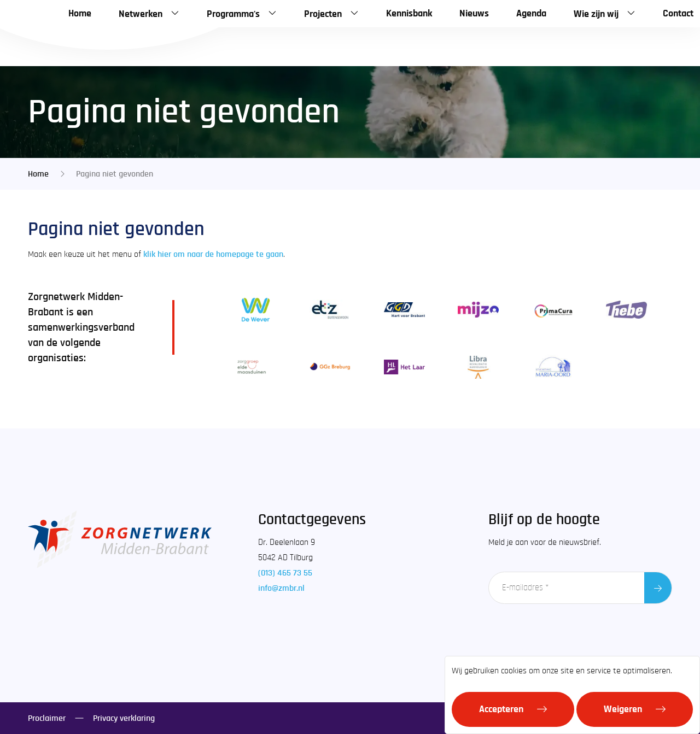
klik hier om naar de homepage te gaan (213, 254)
